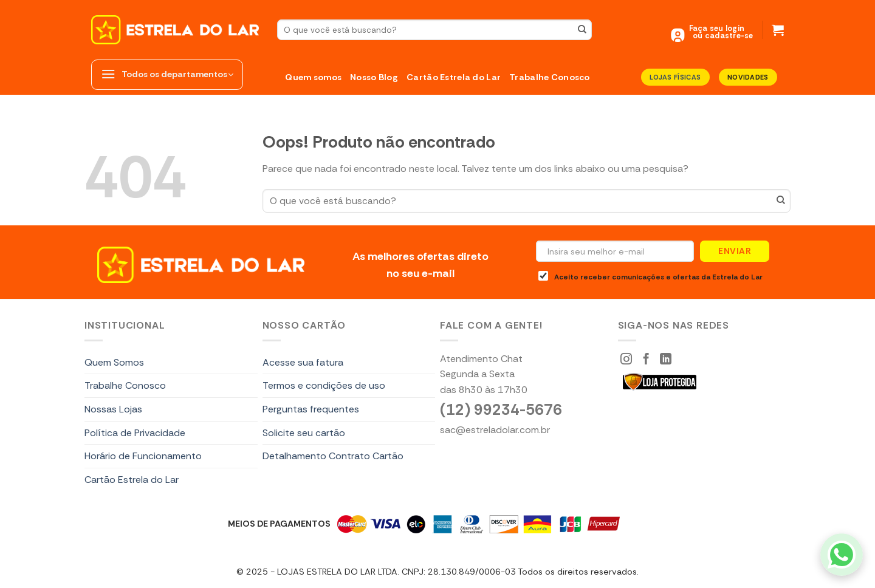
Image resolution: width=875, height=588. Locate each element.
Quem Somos (114, 362)
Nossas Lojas (113, 409)
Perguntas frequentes (311, 409)
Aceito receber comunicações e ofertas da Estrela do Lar (650, 276)
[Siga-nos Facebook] (646, 360)
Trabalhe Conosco (550, 77)
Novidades (748, 77)
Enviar (735, 251)
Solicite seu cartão (304, 433)
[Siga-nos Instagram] (626, 360)
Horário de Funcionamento (143, 456)
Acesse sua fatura (303, 362)
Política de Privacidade (135, 433)
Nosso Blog (374, 77)
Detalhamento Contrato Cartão (333, 456)
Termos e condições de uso (324, 385)
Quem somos (313, 77)
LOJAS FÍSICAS (675, 77)
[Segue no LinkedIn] (666, 360)
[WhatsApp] (842, 555)
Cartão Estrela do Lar (454, 77)
